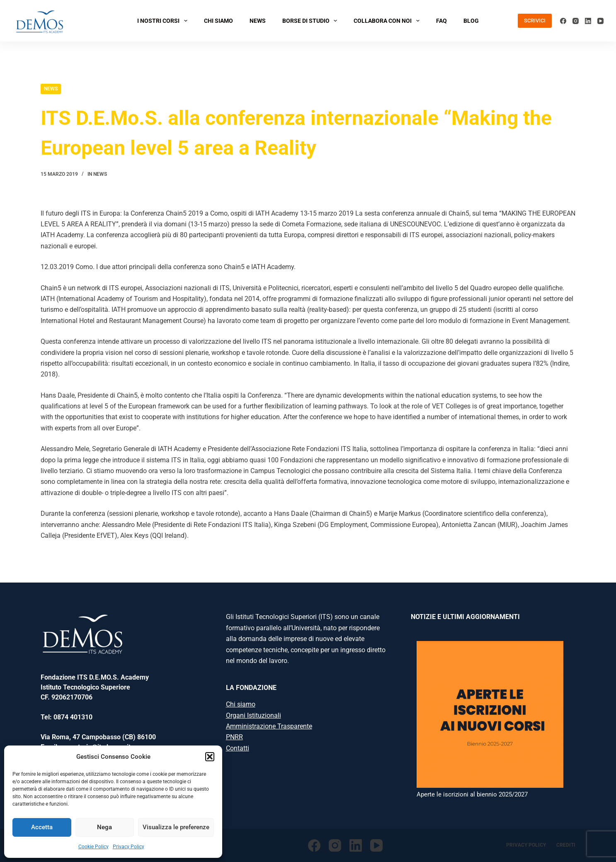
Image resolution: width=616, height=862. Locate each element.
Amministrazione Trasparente (269, 726)
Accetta (42, 827)
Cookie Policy (93, 847)
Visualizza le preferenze (176, 827)
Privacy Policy (129, 847)
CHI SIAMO (218, 21)
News (51, 89)
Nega (104, 827)
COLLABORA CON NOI (388, 21)
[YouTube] (600, 21)
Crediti (566, 845)
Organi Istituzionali (253, 715)
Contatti (238, 748)
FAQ (441, 21)
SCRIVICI (535, 21)
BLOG (471, 21)
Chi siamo (241, 704)
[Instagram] (576, 21)
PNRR (234, 737)
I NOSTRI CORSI (164, 21)
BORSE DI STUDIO (312, 21)
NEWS (258, 21)
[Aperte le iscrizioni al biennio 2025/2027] (490, 714)
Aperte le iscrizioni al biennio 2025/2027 (472, 794)
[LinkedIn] (588, 21)
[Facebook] (563, 21)
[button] (210, 757)
